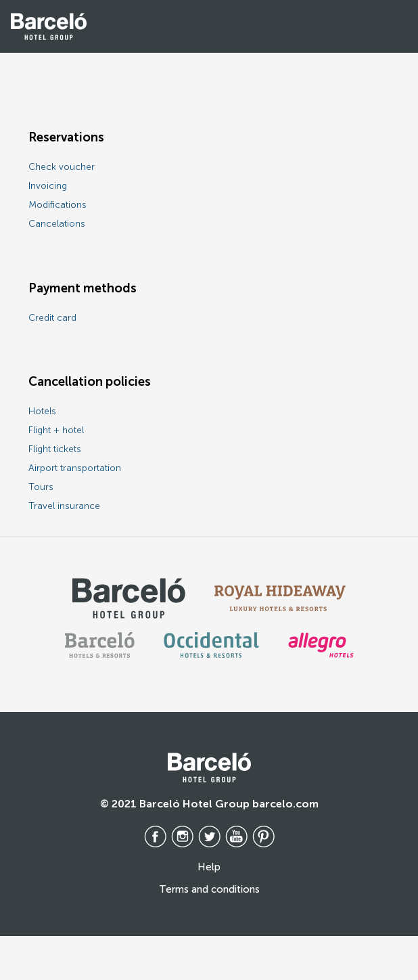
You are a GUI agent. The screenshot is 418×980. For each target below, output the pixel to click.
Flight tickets (55, 449)
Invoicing (48, 186)
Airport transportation (75, 468)
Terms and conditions (209, 889)
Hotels (42, 411)
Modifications (57, 205)
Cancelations (57, 224)
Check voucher (62, 167)
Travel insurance (64, 506)
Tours (41, 487)
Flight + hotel (56, 430)
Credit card (52, 318)
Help (209, 867)
